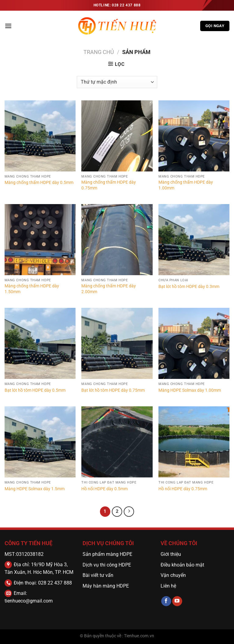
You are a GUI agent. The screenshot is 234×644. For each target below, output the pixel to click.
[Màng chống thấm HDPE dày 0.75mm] (117, 136)
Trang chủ (99, 52)
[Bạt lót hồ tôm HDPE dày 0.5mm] (40, 343)
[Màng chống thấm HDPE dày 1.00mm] (194, 136)
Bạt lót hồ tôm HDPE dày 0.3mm (189, 287)
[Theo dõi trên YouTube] (177, 601)
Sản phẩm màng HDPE (107, 554)
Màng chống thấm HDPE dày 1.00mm (186, 185)
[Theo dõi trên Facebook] (166, 601)
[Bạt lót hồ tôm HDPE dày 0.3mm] (194, 240)
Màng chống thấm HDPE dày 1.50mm (32, 289)
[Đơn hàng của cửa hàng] (117, 82)
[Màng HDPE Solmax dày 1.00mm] (194, 343)
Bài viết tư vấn (98, 575)
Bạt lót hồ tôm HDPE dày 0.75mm (113, 390)
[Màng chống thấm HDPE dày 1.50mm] (40, 240)
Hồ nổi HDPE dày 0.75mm (183, 489)
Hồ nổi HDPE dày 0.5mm (105, 489)
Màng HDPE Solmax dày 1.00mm (190, 390)
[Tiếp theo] (129, 512)
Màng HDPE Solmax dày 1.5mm (35, 489)
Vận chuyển (174, 575)
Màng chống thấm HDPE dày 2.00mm (109, 289)
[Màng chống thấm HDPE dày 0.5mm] (40, 136)
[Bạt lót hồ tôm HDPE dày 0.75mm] (117, 343)
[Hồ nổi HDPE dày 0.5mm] (117, 442)
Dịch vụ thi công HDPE (107, 565)
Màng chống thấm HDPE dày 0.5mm (39, 183)
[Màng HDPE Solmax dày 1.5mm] (40, 442)
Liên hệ (168, 586)
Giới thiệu (171, 554)
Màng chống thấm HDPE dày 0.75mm (109, 185)
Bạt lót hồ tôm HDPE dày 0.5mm (35, 390)
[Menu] (8, 26)
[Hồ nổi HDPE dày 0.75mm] (194, 442)
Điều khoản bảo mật (182, 565)
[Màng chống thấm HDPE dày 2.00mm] (117, 240)
